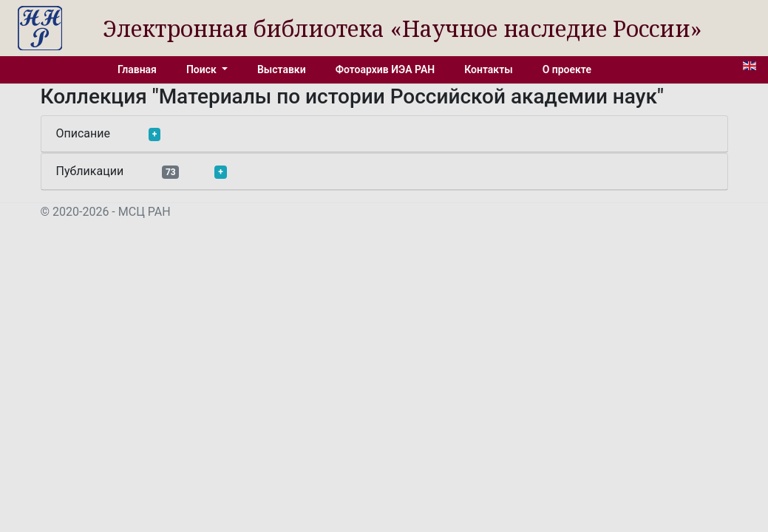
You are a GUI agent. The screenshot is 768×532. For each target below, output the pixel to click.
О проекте (567, 69)
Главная (137, 69)
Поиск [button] (203, 69)
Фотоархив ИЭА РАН (385, 69)
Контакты (488, 69)
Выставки (282, 69)
